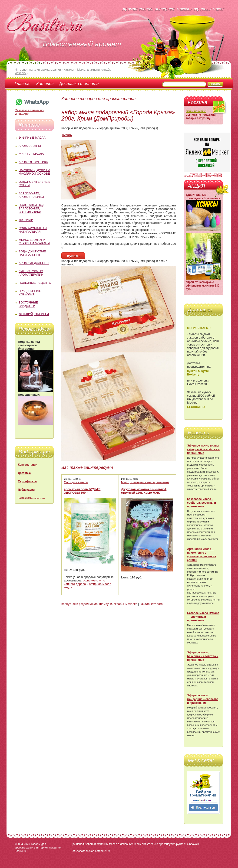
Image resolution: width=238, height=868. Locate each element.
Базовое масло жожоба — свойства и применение (203, 617)
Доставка (24, 473)
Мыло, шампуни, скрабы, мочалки (145, 482)
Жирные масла (31, 154)
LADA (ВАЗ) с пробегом (32, 498)
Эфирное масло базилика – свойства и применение (203, 656)
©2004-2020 (22, 844)
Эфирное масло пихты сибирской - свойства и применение (203, 449)
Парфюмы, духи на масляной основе (34, 172)
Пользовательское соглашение (91, 851)
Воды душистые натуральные (32, 253)
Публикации (26, 490)
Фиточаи (26, 220)
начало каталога (151, 604)
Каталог (45, 84)
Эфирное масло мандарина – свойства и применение (203, 699)
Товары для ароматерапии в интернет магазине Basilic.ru (38, 848)
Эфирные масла (32, 138)
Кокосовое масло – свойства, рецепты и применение (202, 503)
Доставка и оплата (79, 84)
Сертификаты (27, 481)
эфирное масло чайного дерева (84, 582)
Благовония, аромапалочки (31, 195)
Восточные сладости (28, 304)
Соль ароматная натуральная (33, 230)
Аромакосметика (33, 162)
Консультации (28, 465)
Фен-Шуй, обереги (34, 314)
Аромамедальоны (34, 263)
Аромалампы (30, 146)
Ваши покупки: (196, 111)
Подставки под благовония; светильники (31, 208)
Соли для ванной (76, 482)
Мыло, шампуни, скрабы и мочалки (34, 241)
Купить (67, 135)
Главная (23, 84)
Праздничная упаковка (30, 293)
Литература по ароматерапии (31, 273)
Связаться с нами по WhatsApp (32, 110)
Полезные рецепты (35, 283)
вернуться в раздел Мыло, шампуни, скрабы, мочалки (99, 604)
